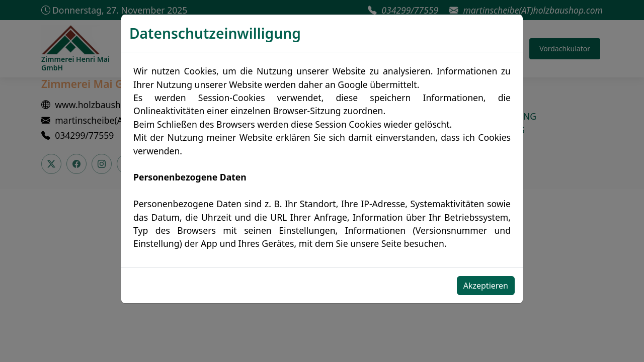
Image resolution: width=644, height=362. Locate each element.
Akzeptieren (486, 286)
